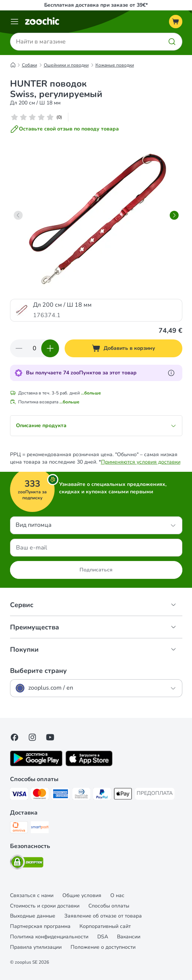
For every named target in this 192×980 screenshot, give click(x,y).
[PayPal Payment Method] (102, 795)
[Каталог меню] (14, 22)
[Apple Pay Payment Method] (123, 795)
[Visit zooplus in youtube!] (50, 737)
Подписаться (96, 570)
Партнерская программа (40, 926)
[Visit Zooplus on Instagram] (32, 737)
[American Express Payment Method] (61, 795)
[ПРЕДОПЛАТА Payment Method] (155, 793)
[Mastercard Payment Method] (40, 795)
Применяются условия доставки (141, 462)
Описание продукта (96, 425)
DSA (103, 937)
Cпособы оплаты (109, 906)
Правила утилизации (36, 947)
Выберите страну (38, 671)
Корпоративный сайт (105, 926)
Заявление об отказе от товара (103, 916)
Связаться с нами (32, 895)
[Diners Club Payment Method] (81, 795)
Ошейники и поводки (66, 65)
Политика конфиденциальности (49, 937)
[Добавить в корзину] (123, 348)
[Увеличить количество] (50, 348)
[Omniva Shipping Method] (19, 828)
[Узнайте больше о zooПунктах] (171, 373)
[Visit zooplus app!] (36, 765)
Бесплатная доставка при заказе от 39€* (96, 5)
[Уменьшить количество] (19, 348)
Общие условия (82, 895)
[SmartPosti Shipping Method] (40, 828)
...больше (91, 393)
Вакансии (129, 937)
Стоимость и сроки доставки (45, 906)
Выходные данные (33, 916)
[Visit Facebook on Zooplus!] (14, 737)
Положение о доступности (103, 947)
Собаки (30, 65)
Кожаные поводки (115, 65)
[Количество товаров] (35, 348)
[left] (18, 215)
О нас (117, 895)
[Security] (27, 863)
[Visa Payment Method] (19, 795)
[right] (174, 215)
